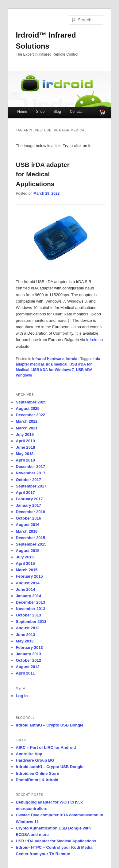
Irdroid (71, 359)
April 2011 (25, 673)
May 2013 (25, 641)
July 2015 (25, 557)
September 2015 (31, 544)
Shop (40, 112)
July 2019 (25, 434)
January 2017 (29, 505)
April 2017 (25, 493)
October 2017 (29, 480)
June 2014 (26, 589)
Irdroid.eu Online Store (38, 773)
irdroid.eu (94, 340)
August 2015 (28, 551)
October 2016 (29, 518)
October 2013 (29, 615)
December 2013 (31, 602)
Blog (57, 112)
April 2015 (25, 563)
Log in (22, 696)
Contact (76, 112)
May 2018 (25, 454)
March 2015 (27, 570)
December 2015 (31, 538)
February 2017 (29, 499)
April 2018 (25, 460)
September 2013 (31, 622)
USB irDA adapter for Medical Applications (43, 174)
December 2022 (31, 415)
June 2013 (26, 635)
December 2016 (31, 512)
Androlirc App (29, 754)
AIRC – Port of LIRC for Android (46, 747)
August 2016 (28, 525)
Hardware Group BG (35, 760)
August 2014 (28, 583)
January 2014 (29, 596)
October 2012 (29, 660)
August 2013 (28, 628)
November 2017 (31, 473)
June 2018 (26, 447)
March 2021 (27, 428)
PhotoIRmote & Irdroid (37, 780)
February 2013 (29, 647)
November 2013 (31, 609)
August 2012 (28, 667)
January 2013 (29, 654)
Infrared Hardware (48, 359)
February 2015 (29, 576)
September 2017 (31, 486)
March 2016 (27, 531)
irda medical (57, 364)
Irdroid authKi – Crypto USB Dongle (50, 725)
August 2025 (28, 408)
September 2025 (31, 402)
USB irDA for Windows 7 (53, 370)
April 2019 (25, 441)
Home (22, 112)
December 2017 (31, 467)
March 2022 (27, 421)
